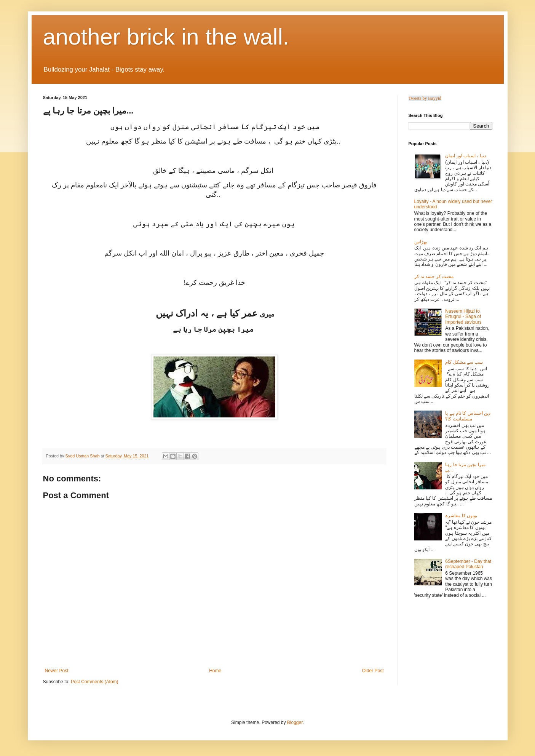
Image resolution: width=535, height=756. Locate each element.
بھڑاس (421, 242)
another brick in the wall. (166, 37)
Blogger (295, 722)
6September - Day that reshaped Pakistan (468, 564)
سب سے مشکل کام (464, 362)
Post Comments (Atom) (95, 682)
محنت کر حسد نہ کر (434, 277)
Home (215, 671)
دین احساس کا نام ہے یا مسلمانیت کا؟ (468, 416)
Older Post (373, 671)
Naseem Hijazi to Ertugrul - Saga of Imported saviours (463, 317)
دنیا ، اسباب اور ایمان (465, 156)
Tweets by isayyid (425, 98)
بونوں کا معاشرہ (461, 516)
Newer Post (57, 671)
